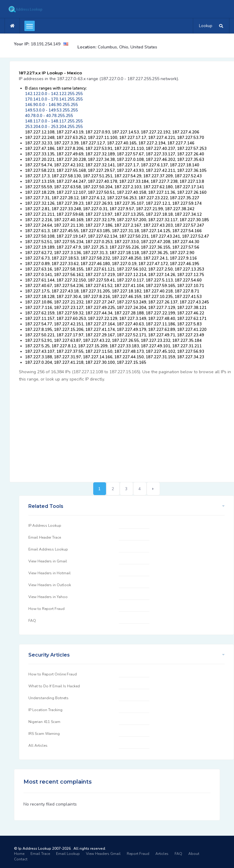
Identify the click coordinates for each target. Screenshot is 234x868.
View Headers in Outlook (50, 585)
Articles (162, 854)
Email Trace (40, 854)
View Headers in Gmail (48, 561)
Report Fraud (138, 854)
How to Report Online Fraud (53, 674)
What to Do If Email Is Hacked (54, 686)
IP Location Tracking (45, 710)
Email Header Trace (45, 537)
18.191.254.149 (46, 44)
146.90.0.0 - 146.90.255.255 (51, 105)
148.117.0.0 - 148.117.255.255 (54, 121)
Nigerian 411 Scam (44, 722)
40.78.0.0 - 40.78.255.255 (49, 116)
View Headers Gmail (103, 854)
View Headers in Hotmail (50, 573)
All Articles (38, 746)
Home (19, 854)
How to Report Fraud (46, 609)
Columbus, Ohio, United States (128, 47)
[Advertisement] (126, 429)
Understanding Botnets (48, 698)
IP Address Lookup (45, 526)
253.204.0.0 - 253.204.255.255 (54, 127)
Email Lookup (68, 854)
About (194, 854)
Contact (21, 859)
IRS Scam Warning (44, 734)
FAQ (32, 621)
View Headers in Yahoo (48, 597)
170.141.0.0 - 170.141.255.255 (54, 99)
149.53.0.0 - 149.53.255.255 (51, 110)
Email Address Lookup (48, 549)
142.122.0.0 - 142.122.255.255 (54, 94)
